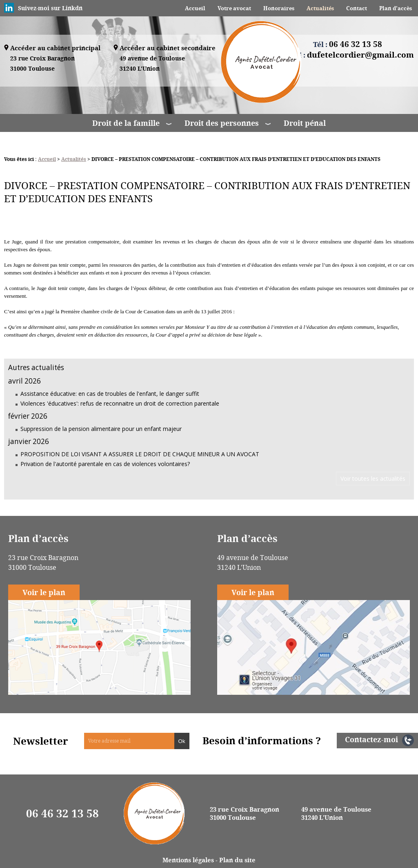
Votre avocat (234, 8)
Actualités (320, 8)
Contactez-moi (371, 739)
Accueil (195, 8)
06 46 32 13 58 (62, 813)
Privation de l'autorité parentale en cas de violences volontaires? (105, 464)
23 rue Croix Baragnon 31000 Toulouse (245, 813)
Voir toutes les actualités (373, 479)
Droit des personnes (222, 123)
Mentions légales (188, 860)
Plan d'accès (396, 8)
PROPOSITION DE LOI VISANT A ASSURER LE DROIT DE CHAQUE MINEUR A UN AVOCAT (140, 454)
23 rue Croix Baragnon (42, 64)
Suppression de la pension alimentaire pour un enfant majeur (101, 429)
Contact (357, 8)
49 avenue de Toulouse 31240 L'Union (336, 813)
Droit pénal (305, 123)
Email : (348, 55)
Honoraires (279, 8)
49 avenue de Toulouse (152, 64)
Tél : (348, 44)
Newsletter (41, 741)
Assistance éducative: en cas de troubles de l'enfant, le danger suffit (110, 394)
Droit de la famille (126, 123)
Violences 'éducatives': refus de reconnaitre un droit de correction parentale (120, 403)
